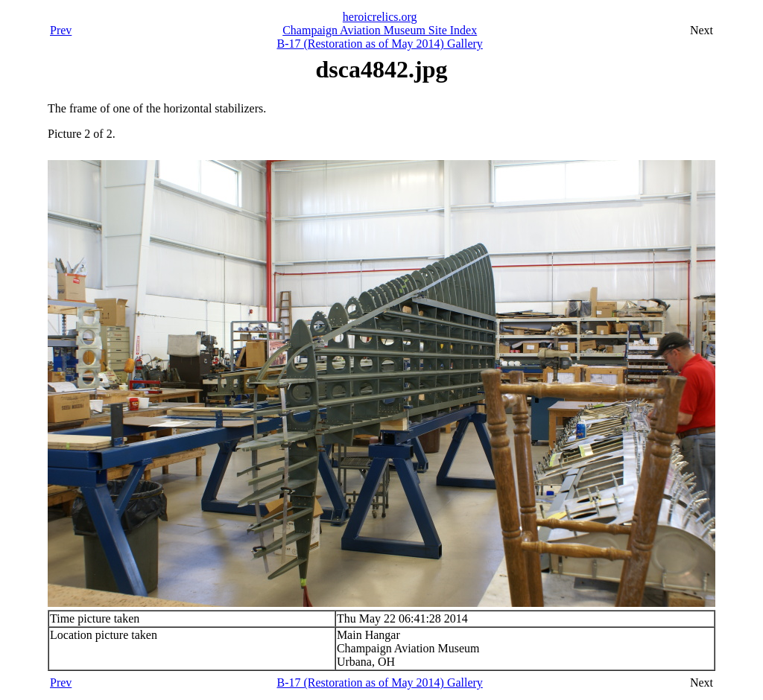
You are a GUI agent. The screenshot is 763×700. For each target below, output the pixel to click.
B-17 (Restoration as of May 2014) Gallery (379, 44)
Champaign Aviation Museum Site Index (380, 30)
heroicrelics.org (380, 17)
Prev (61, 30)
